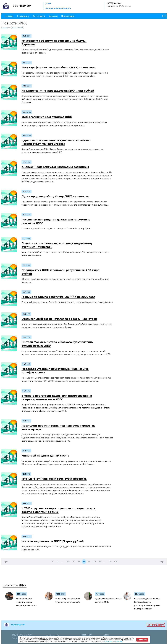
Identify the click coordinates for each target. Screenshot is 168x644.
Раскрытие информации (58, 8)
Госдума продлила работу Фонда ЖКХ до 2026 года (58, 297)
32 (79, 562)
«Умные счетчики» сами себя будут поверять (54, 479)
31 (74, 562)
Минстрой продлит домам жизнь (45, 456)
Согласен (142, 640)
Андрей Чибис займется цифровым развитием (55, 167)
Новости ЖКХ (15, 585)
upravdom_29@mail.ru (119, 6)
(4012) (114, 3)
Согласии (118, 641)
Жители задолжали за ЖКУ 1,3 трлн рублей (53, 541)
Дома (48, 3)
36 (100, 562)
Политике (108, 641)
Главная (5, 28)
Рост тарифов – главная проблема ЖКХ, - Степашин (59, 68)
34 (89, 562)
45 (115, 562)
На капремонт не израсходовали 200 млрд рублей (58, 91)
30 (68, 562)
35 (94, 562)
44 (110, 562)
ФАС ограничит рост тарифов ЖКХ (47, 117)
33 (84, 562)
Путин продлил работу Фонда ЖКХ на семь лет (56, 196)
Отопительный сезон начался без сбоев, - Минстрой (59, 319)
